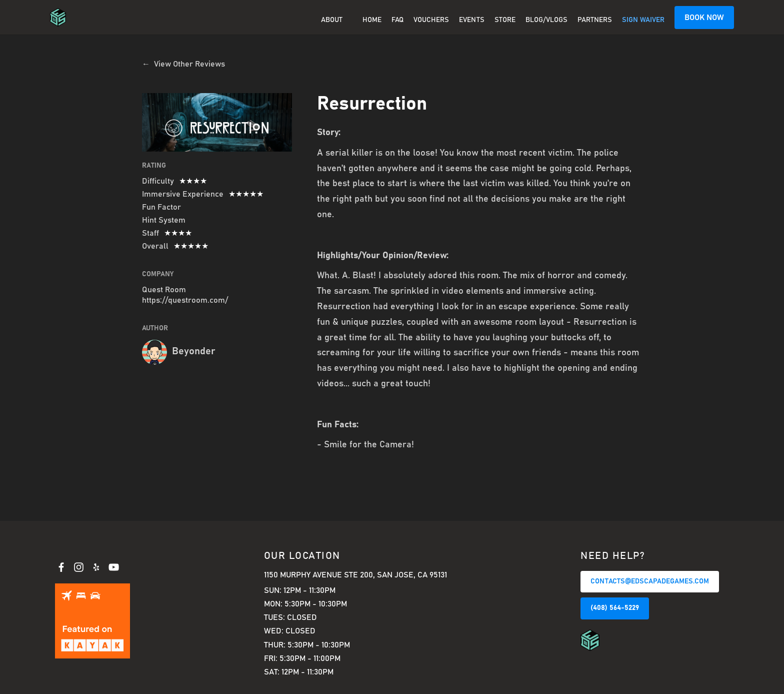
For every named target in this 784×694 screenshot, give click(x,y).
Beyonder (194, 351)
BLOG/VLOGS (546, 20)
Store (505, 20)
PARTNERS (595, 20)
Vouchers (431, 20)
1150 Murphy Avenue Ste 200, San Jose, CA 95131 (355, 575)
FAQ (397, 20)
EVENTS (472, 20)
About (332, 20)
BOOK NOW (704, 18)
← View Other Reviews (183, 64)
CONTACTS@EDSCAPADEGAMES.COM (650, 581)
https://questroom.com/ (185, 300)
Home (372, 20)
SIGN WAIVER (643, 20)
